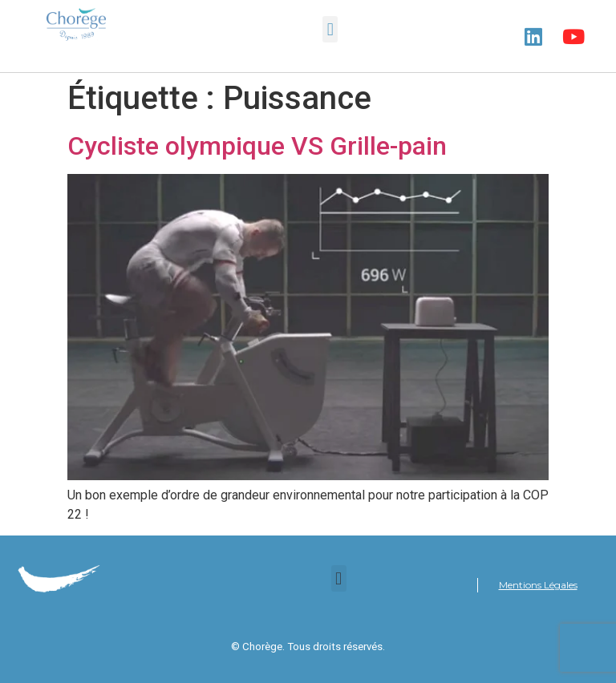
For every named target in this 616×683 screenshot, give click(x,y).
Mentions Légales (538, 585)
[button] (330, 29)
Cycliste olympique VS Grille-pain (257, 146)
